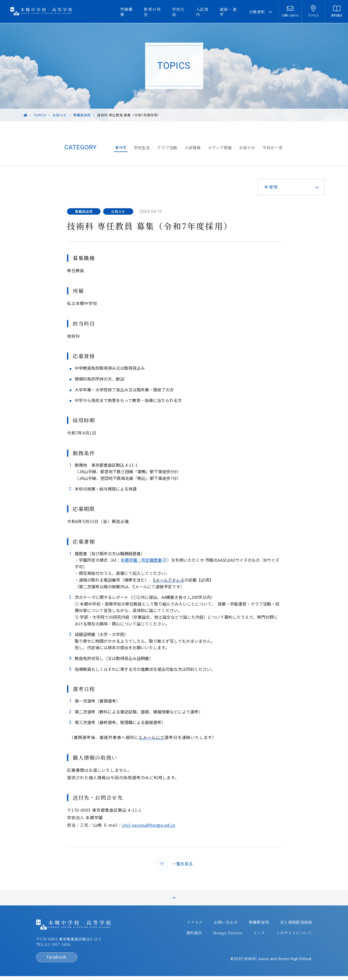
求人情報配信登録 (293, 924)
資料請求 (193, 934)
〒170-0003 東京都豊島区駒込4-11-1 (71, 941)
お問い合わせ (224, 924)
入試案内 (208, 12)
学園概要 (137, 12)
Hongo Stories (226, 934)
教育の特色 (161, 12)
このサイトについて (291, 934)
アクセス (194, 924)
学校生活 (186, 12)
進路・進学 (232, 12)
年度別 (270, 187)
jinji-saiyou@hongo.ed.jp (149, 825)
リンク (257, 934)
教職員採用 (257, 924)
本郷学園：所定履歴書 (141, 560)
